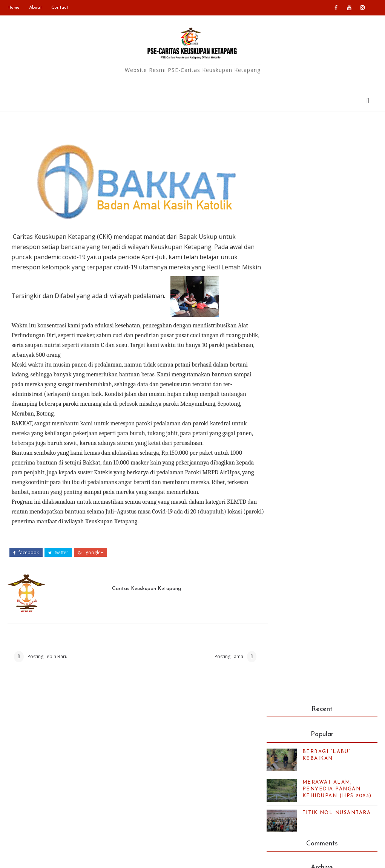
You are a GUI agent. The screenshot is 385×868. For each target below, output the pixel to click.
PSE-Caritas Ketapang (85, 857)
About (35, 8)
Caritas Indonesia (164, 749)
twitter (58, 553)
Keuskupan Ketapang (169, 760)
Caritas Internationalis (169, 771)
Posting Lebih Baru (48, 657)
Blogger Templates (212, 857)
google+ (90, 553)
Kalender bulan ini (305, 806)
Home (14, 8)
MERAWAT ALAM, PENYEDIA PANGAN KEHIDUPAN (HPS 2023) (337, 211)
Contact (60, 8)
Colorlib (295, 857)
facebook (26, 553)
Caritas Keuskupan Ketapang (144, 589)
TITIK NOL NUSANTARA (337, 235)
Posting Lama (220, 657)
